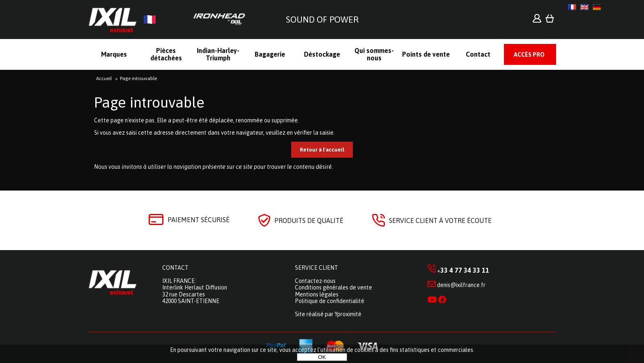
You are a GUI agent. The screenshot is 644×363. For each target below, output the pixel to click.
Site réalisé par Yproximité (328, 314)
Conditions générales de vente (333, 287)
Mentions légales (317, 294)
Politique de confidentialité (330, 301)
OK (322, 357)
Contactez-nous (315, 281)
